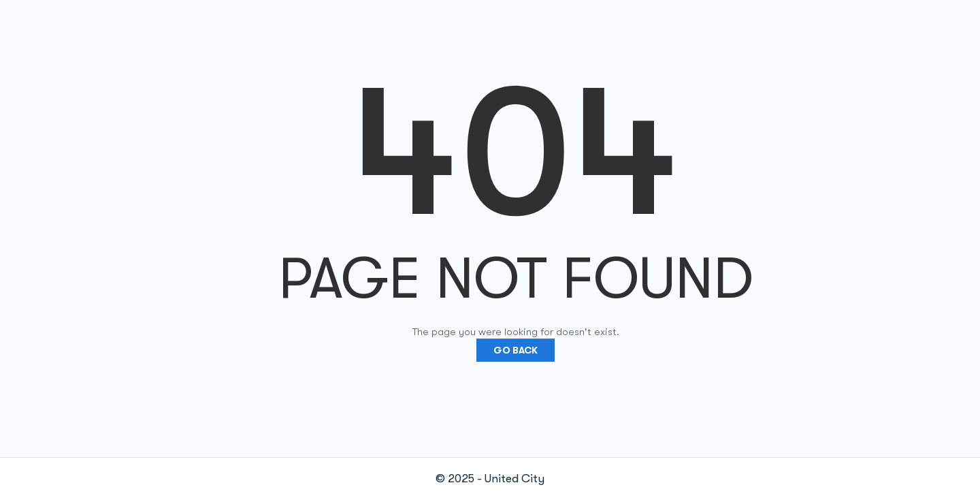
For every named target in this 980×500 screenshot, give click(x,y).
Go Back (516, 350)
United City (514, 479)
